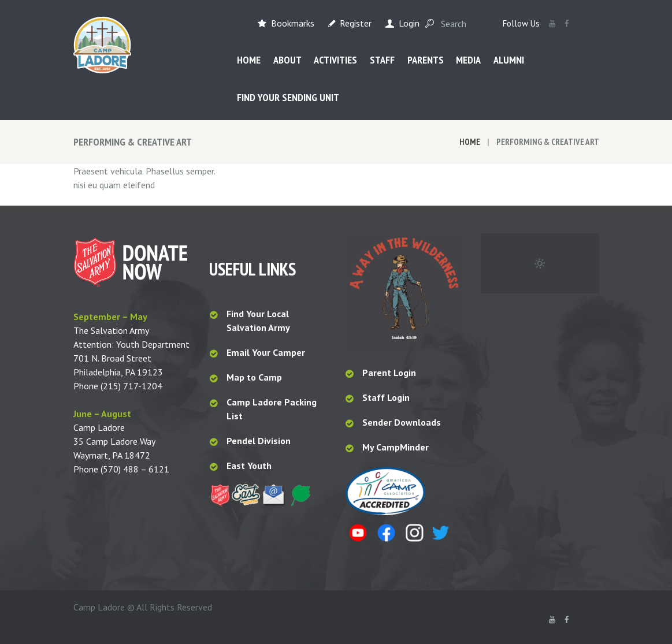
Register (356, 23)
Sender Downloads (402, 422)
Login (409, 23)
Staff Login (386, 397)
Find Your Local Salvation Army (258, 321)
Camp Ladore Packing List (272, 409)
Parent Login (389, 373)
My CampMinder (396, 447)
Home (470, 142)
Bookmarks (293, 23)
